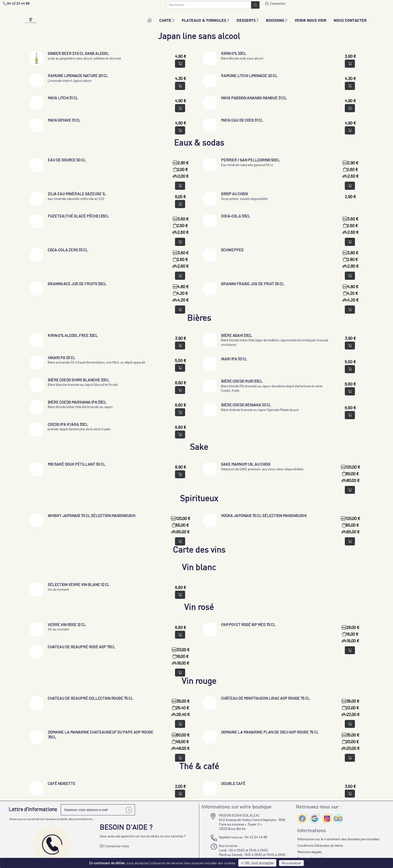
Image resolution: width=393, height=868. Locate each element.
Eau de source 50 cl (67, 160)
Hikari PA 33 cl (61, 358)
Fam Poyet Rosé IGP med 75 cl (248, 624)
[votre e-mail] (98, 810)
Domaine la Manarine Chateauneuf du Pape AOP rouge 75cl (100, 735)
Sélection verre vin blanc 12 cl (78, 584)
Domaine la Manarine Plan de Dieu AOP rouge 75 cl (270, 732)
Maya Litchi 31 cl (63, 98)
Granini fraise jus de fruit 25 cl (252, 284)
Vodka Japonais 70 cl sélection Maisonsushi (264, 515)
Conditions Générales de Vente (320, 845)
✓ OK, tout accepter (257, 863)
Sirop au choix (234, 194)
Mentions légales (310, 852)
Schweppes (232, 250)
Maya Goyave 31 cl (64, 120)
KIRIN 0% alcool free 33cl (73, 335)
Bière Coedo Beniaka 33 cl (246, 405)
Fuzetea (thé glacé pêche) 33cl (78, 216)
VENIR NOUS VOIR (310, 20)
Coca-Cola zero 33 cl (68, 250)
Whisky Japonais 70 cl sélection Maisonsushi (91, 515)
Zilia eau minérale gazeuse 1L (77, 194)
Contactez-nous (114, 846)
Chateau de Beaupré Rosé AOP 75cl (81, 647)
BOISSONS (277, 20)
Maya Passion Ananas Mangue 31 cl (254, 98)
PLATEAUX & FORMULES (205, 20)
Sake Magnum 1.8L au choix (246, 464)
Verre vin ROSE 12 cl (67, 624)
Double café (233, 783)
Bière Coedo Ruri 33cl (242, 381)
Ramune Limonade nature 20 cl (78, 76)
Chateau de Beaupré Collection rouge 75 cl (90, 698)
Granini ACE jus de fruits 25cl (77, 284)
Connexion (275, 3)
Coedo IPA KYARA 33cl (68, 424)
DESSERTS (248, 20)
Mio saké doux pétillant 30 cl (76, 464)
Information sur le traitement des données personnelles (338, 839)
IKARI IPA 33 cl (234, 359)
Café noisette (62, 783)
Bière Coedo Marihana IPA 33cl (77, 402)
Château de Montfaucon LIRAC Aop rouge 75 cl (265, 698)
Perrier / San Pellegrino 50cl (250, 160)
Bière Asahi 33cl (237, 335)
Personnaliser (291, 863)
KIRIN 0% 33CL (234, 53)
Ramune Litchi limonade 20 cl (249, 76)
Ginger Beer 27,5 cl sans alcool (78, 53)
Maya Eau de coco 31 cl (242, 120)
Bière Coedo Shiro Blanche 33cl (78, 380)
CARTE (167, 20)
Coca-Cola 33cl (236, 216)
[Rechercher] (209, 5)
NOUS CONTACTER (350, 20)
